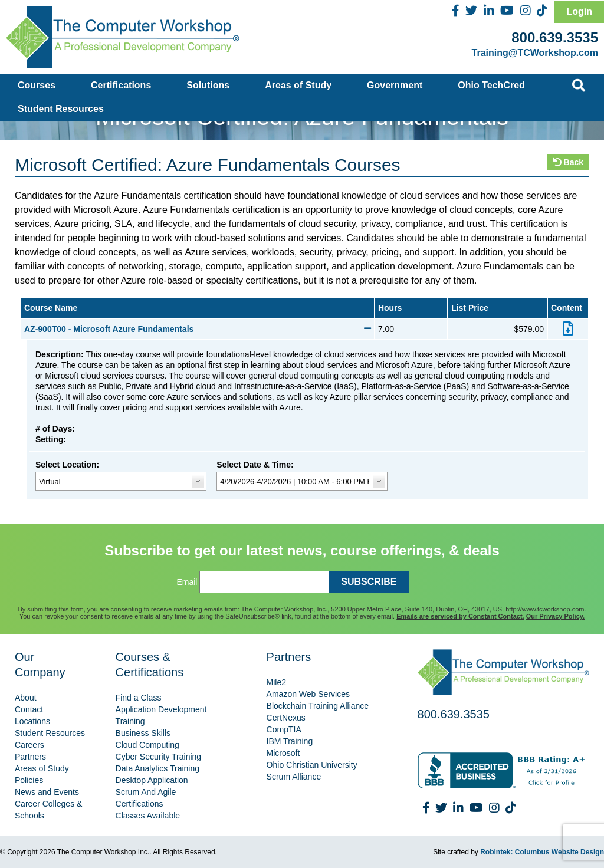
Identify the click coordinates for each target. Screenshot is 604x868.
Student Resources (61, 109)
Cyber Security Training (159, 757)
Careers (29, 745)
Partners (30, 757)
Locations (32, 721)
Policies (29, 780)
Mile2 (276, 682)
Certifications (121, 85)
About (26, 698)
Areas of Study (298, 85)
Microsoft (283, 753)
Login (579, 11)
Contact (29, 709)
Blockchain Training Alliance (318, 706)
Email (187, 582)
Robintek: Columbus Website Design (542, 852)
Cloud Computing (147, 745)
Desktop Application (152, 780)
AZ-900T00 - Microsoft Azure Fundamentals (198, 329)
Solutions (208, 85)
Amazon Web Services (308, 694)
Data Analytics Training (157, 768)
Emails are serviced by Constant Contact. (460, 616)
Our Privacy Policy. (555, 616)
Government (395, 85)
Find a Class (139, 698)
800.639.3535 (555, 37)
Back (568, 162)
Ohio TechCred (491, 85)
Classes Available (148, 816)
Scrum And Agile (146, 792)
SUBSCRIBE (369, 582)
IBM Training (290, 741)
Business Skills (143, 733)
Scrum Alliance (294, 777)
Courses (37, 85)
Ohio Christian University (312, 765)
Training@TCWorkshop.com (535, 53)
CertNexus (286, 718)
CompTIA (284, 729)
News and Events (47, 792)
